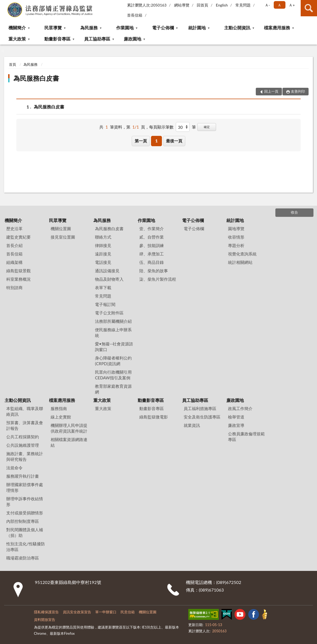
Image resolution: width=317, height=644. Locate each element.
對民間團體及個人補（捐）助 (25, 532)
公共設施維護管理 (23, 445)
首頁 (13, 64)
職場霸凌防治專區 (23, 558)
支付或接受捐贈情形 (25, 513)
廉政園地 (133, 39)
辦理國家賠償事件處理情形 (25, 487)
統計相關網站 (240, 262)
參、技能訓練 (152, 245)
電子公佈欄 (163, 28)
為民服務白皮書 (36, 78)
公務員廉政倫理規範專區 (246, 437)
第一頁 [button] (141, 141)
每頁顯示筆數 (161, 127)
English (222, 5)
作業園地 (125, 28)
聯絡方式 (103, 237)
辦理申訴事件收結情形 (25, 501)
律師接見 (103, 245)
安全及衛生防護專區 (202, 417)
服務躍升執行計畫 (23, 476)
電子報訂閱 (105, 304)
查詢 (309, 8)
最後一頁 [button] (174, 141)
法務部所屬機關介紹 (113, 321)
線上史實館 (61, 417)
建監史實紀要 (19, 237)
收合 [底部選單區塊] (294, 212)
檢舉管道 (236, 417)
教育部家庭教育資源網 (113, 389)
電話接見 (103, 262)
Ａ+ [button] (292, 5)
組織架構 (14, 262)
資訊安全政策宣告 (77, 612)
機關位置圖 (61, 229)
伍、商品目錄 (152, 262)
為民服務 (89, 28)
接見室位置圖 (63, 237)
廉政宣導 (236, 425)
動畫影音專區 (57, 39)
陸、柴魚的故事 (154, 271)
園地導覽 (236, 229)
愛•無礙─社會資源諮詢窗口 (114, 347)
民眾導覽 (53, 28)
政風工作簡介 (240, 408)
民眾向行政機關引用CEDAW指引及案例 (113, 375)
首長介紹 (14, 245)
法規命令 (14, 468)
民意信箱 (128, 612)
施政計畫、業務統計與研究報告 (25, 456)
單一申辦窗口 (106, 612)
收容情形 (236, 237)
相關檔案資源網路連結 (69, 442)
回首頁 (202, 5)
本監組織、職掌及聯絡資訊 (25, 411)
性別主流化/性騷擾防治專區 (26, 547)
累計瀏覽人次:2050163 (147, 5)
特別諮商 (14, 287)
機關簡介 (17, 28)
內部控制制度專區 (23, 521)
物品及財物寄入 (109, 279)
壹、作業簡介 (152, 229)
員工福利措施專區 (200, 408)
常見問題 (243, 5)
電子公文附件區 (109, 313)
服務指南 (59, 408)
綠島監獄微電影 (154, 417)
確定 (207, 127)
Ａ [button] (279, 5)
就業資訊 (192, 425)
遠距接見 (103, 254)
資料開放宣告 (45, 620)
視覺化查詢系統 (242, 254)
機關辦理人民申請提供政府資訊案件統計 (69, 428)
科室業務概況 (19, 279)
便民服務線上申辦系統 (113, 332)
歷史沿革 (14, 229)
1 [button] (157, 141)
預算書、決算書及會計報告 (25, 425)
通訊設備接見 (107, 271)
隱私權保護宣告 (46, 612)
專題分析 (236, 245)
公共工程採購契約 (23, 437)
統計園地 (197, 28)
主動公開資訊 (237, 28)
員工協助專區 (97, 39)
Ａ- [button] (267, 5)
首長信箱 (135, 15)
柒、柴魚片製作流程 (158, 279)
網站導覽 (182, 5)
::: (4, 4)
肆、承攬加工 (152, 254)
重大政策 (17, 39)
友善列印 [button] (298, 91)
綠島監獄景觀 (19, 271)
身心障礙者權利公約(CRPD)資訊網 (113, 361)
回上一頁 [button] (271, 91)
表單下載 (103, 287)
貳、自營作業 (152, 237)
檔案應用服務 (277, 28)
